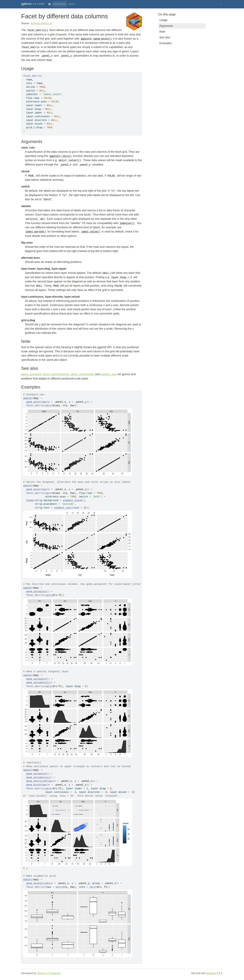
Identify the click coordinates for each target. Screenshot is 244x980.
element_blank (72, 501)
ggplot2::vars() (61, 156)
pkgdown (211, 973)
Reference (60, 4)
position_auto (109, 374)
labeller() (127, 223)
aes (45, 402)
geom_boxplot (35, 883)
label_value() (91, 232)
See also (165, 37)
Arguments (166, 26)
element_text (63, 508)
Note (162, 32)
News (71, 4)
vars (48, 406)
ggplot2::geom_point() (96, 39)
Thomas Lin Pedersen (49, 973)
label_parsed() (36, 232)
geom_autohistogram (56, 374)
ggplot (28, 398)
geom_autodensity (82, 374)
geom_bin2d (34, 785)
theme (30, 501)
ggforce (26, 4)
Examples (165, 43)
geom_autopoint (31, 374)
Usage (163, 20)
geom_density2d (36, 781)
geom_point (34, 402)
